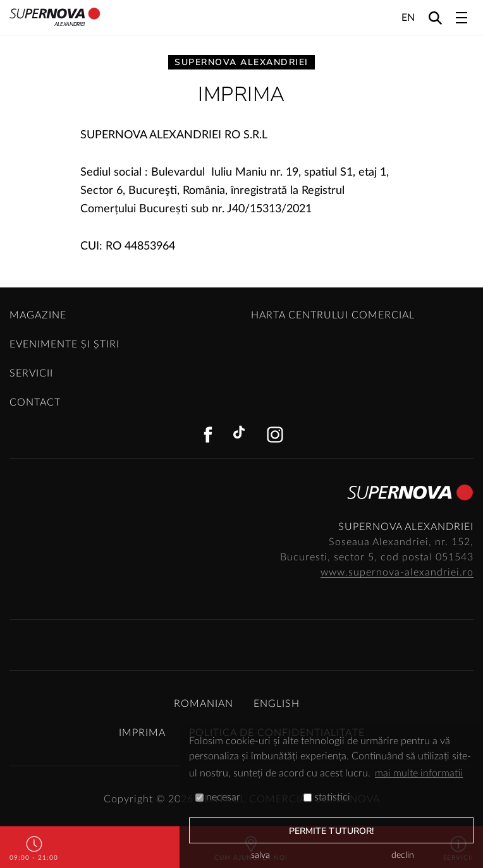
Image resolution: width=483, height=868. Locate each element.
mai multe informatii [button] (419, 773)
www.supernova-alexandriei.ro (397, 572)
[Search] (435, 17)
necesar (218, 797)
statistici (327, 797)
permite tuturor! (332, 831)
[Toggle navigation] (462, 18)
